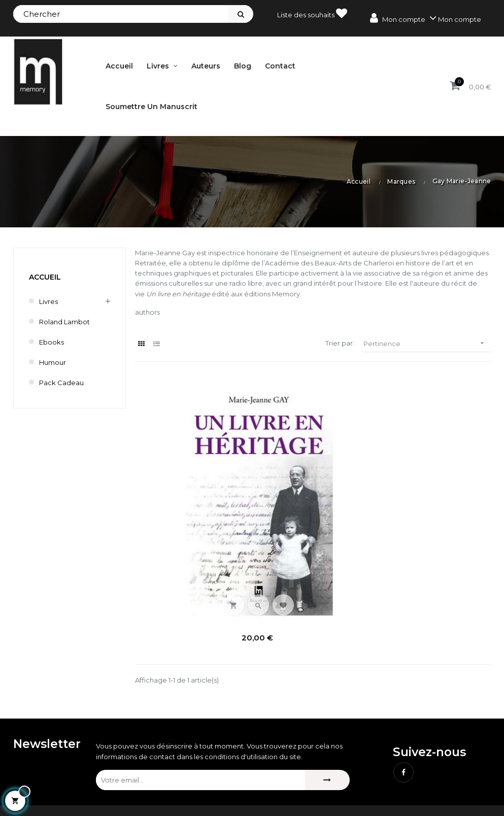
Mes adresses (203, 785)
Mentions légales (428, 751)
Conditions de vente (433, 768)
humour (53, 362)
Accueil (45, 277)
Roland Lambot (64, 322)
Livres (48, 301)
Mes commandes (209, 751)
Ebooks (52, 342)
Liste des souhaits (312, 13)
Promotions (322, 751)
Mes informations (209, 802)
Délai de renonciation (436, 785)
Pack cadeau (61, 383)
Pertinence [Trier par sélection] (427, 343)
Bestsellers (321, 785)
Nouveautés (323, 768)
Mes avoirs (198, 768)
